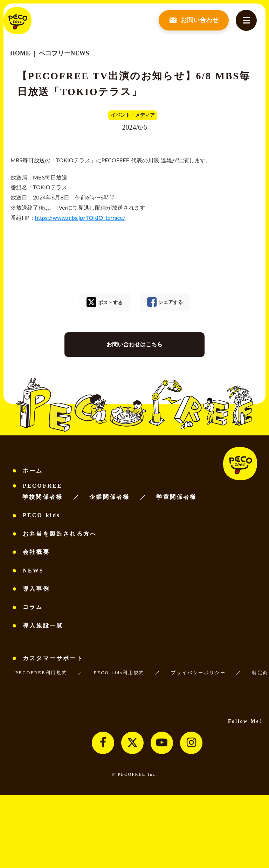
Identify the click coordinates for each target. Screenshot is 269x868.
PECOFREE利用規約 (41, 673)
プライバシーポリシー (198, 673)
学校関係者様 (43, 497)
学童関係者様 (176, 497)
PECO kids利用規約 (119, 673)
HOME (20, 53)
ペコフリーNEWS (63, 53)
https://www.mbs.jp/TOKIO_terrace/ (80, 218)
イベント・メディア (133, 115)
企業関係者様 (109, 497)
